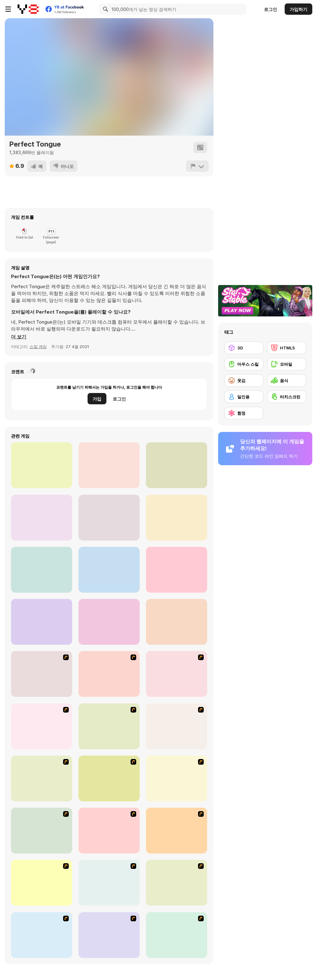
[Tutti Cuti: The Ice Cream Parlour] (42, 935)
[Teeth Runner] (109, 518)
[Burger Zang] (109, 778)
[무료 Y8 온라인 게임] (28, 9)
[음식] (287, 380)
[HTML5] (287, 348)
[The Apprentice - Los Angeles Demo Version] (177, 726)
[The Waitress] (42, 674)
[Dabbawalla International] (42, 726)
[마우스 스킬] (244, 364)
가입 (97, 399)
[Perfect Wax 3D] (177, 465)
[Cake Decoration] (109, 935)
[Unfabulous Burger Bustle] (177, 831)
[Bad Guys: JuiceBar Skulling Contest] (109, 883)
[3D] (244, 348)
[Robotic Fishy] (42, 831)
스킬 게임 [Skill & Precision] (38, 347)
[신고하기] (197, 166)
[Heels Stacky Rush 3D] (177, 570)
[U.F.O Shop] (177, 883)
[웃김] (244, 380)
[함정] (244, 413)
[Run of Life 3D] (42, 570)
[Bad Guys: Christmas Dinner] (42, 883)
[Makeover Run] (42, 518)
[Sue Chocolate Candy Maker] (177, 935)
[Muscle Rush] (109, 465)
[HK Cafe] (109, 831)
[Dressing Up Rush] (177, 622)
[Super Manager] (42, 778)
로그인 (271, 9)
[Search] (105, 9)
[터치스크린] (287, 397)
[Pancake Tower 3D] (109, 622)
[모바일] (287, 364)
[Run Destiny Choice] (109, 570)
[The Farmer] (177, 778)
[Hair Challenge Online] (42, 465)
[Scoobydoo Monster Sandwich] (177, 674)
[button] (19, 337)
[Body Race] (177, 518)
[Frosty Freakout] (109, 726)
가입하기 (298, 9)
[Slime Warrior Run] (42, 622)
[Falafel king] (109, 674)
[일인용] (244, 397)
